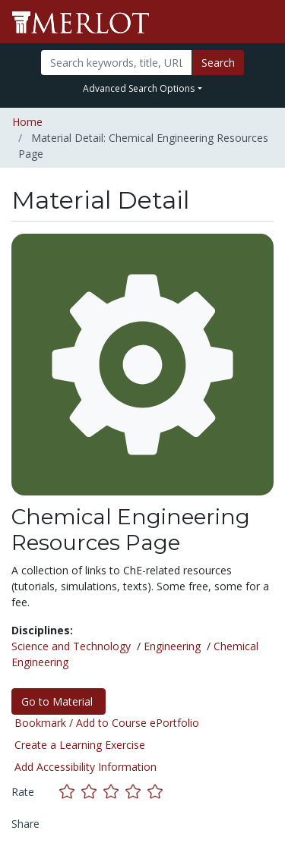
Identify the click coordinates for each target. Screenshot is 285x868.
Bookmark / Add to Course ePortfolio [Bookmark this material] (107, 723)
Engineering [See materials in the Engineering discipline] (172, 646)
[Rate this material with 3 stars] (114, 792)
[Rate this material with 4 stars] (136, 792)
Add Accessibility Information (85, 767)
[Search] (116, 63)
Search (218, 63)
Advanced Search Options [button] (139, 88)
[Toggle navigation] (264, 22)
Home (27, 122)
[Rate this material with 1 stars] (70, 792)
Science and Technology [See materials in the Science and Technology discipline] (71, 646)
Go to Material (59, 701)
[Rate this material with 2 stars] (92, 792)
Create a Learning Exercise (80, 745)
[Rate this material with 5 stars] (157, 792)
